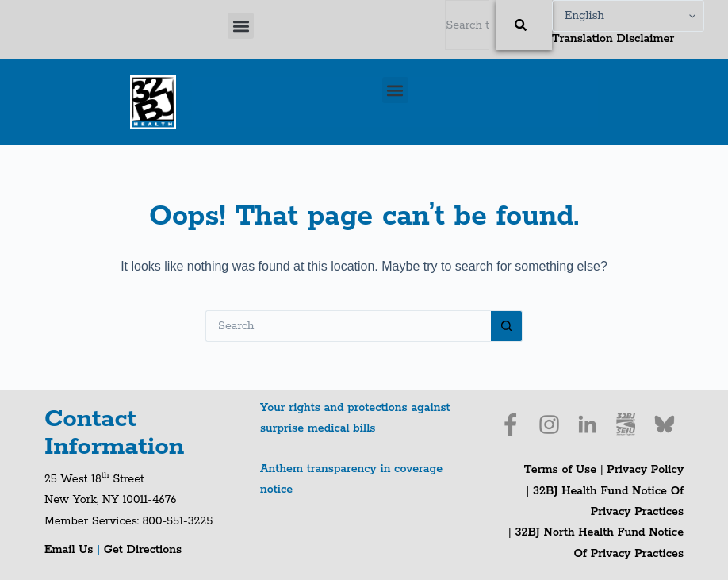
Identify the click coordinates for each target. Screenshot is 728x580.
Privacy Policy (645, 470)
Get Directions (143, 550)
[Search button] (507, 326)
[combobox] (467, 25)
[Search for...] (348, 326)
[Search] (524, 25)
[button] (241, 26)
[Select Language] (628, 16)
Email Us (71, 550)
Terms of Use (560, 470)
